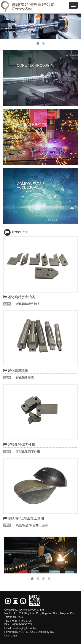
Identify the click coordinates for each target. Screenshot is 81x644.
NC (52, 632)
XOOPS (23, 632)
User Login (11, 636)
